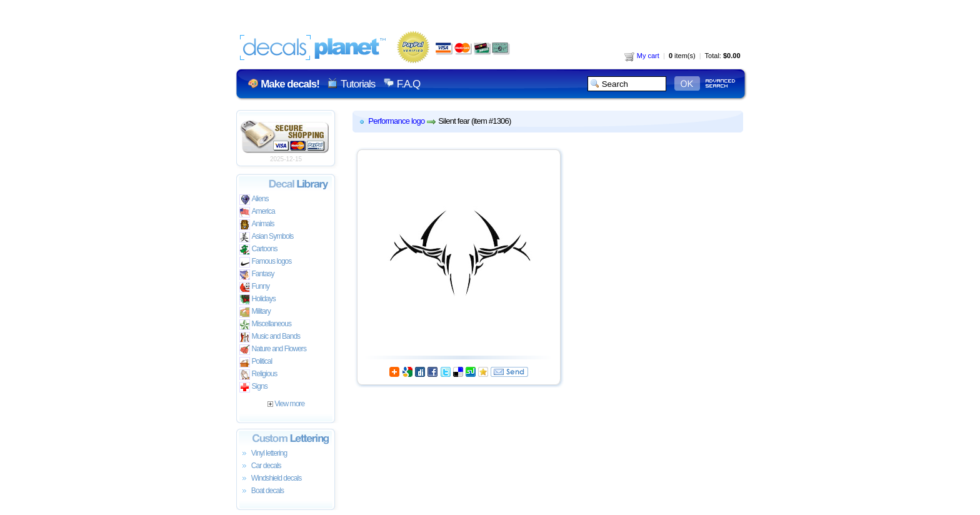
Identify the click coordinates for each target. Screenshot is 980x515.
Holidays (257, 300)
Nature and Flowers (273, 350)
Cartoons (258, 250)
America (257, 212)
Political (256, 362)
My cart (642, 56)
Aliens (254, 200)
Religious (258, 375)
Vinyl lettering (263, 454)
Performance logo (396, 121)
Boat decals (262, 491)
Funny (255, 287)
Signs (253, 387)
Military (255, 312)
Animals (257, 225)
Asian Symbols (267, 237)
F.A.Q (408, 84)
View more (286, 404)
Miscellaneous (266, 325)
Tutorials (358, 84)
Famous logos (266, 262)
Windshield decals (271, 479)
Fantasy (257, 275)
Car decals (260, 466)
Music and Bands (270, 337)
